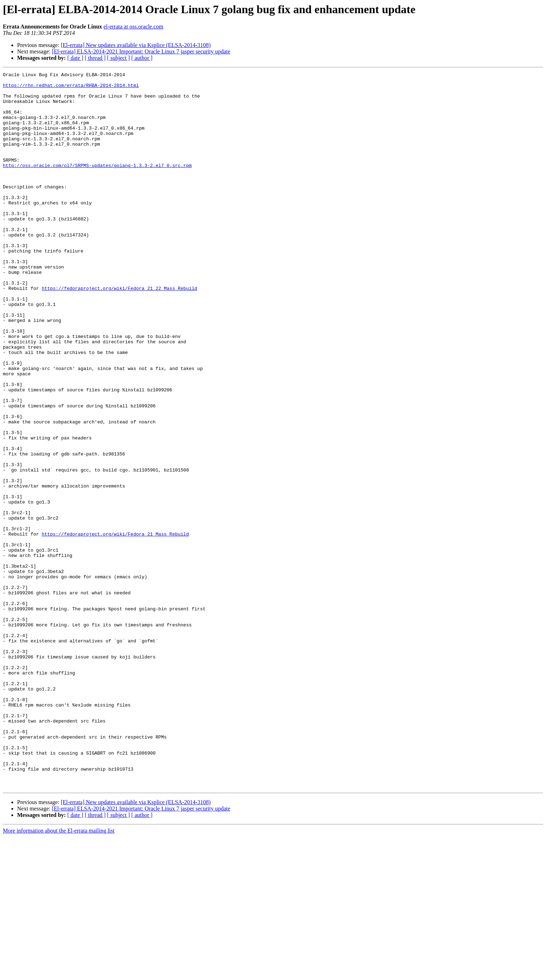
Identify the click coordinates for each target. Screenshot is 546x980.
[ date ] (75, 58)
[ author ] (142, 58)
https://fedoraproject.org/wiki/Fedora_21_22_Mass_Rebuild (119, 332)
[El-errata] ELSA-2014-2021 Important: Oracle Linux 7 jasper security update (141, 51)
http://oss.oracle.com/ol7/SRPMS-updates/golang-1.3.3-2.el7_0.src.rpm (97, 184)
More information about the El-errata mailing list (59, 974)
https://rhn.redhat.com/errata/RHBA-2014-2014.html (71, 88)
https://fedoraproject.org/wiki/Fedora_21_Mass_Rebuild (115, 627)
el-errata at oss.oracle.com (133, 27)
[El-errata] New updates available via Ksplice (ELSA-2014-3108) (136, 45)
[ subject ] (119, 58)
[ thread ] (95, 58)
